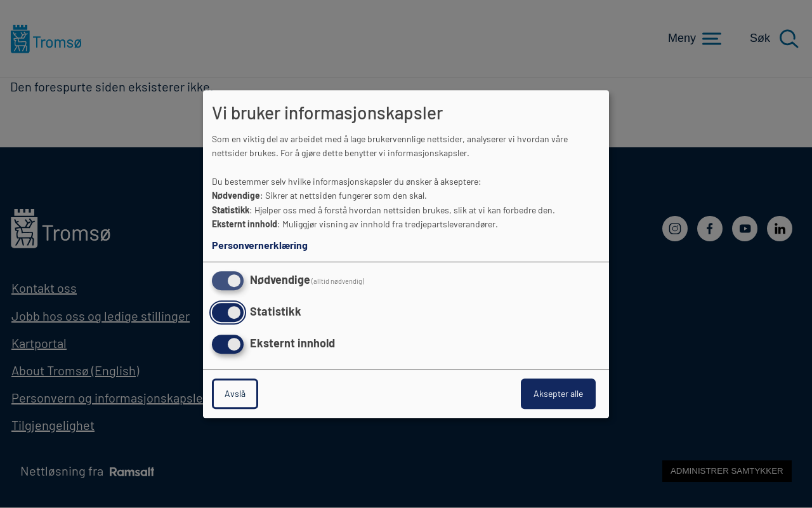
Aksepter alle (558, 393)
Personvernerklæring (260, 245)
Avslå (235, 393)
